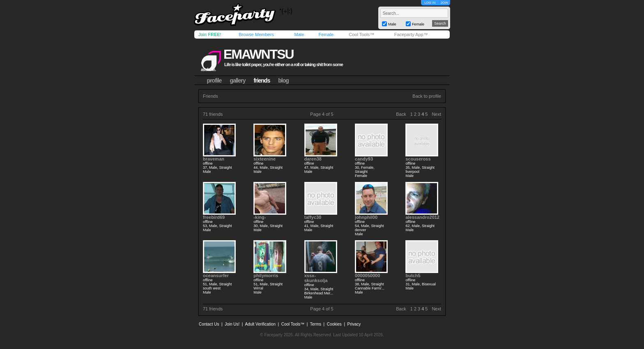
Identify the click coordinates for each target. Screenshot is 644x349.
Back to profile (427, 96)
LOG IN (430, 3)
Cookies (334, 324)
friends (262, 80)
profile (214, 80)
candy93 (364, 159)
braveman (214, 159)
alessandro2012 (422, 217)
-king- (260, 217)
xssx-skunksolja (316, 278)
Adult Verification (260, 324)
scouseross (418, 159)
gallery (237, 80)
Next (436, 114)
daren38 (313, 159)
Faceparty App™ (411, 34)
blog (283, 80)
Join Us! (232, 324)
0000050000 (367, 276)
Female (326, 34)
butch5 (413, 276)
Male (299, 34)
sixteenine (264, 159)
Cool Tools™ (361, 34)
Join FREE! (210, 34)
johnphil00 (366, 217)
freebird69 (214, 217)
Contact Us (209, 324)
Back (401, 114)
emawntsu (259, 54)
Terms (316, 324)
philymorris (266, 276)
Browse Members (256, 34)
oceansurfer (216, 276)
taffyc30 (313, 217)
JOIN (444, 3)
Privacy (354, 324)
